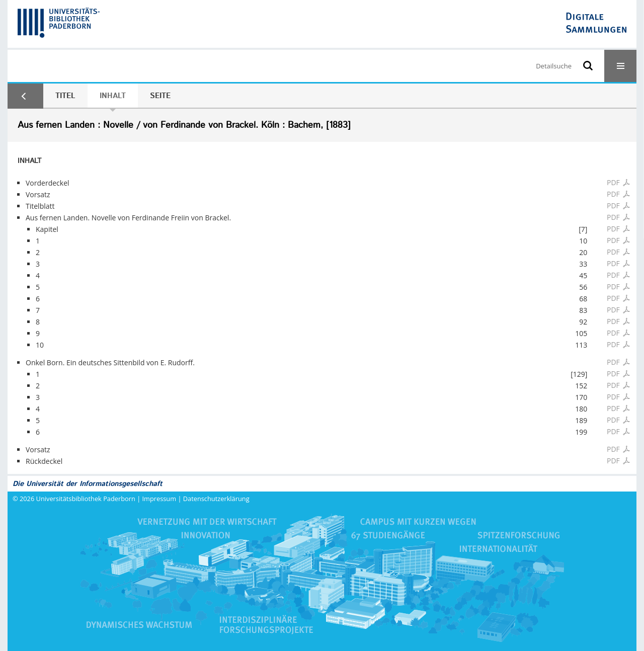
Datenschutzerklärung (216, 499)
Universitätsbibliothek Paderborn (86, 499)
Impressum (159, 499)
